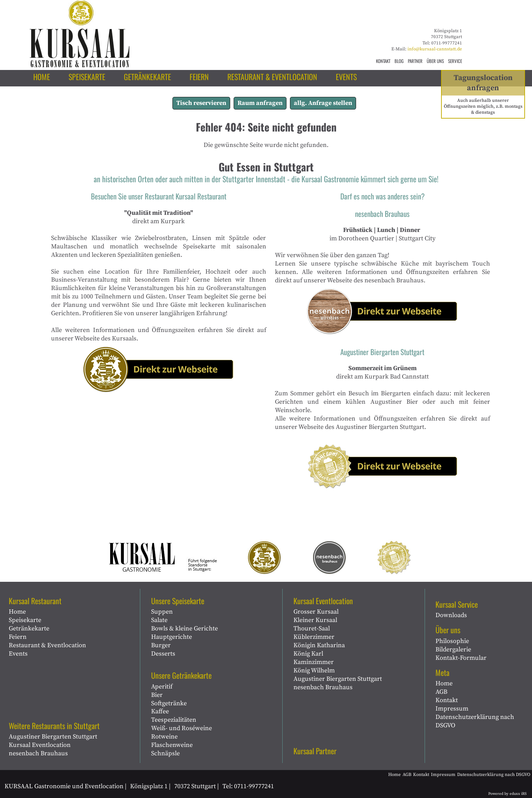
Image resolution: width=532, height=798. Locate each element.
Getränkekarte (29, 628)
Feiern (18, 637)
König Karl (308, 654)
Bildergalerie (453, 649)
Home (17, 612)
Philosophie (452, 641)
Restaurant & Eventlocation (47, 645)
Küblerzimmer (314, 637)
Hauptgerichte (172, 637)
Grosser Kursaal (316, 612)
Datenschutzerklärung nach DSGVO (475, 721)
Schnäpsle (165, 753)
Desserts (163, 654)
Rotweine (164, 737)
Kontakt (447, 700)
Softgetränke (169, 703)
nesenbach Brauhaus (38, 753)
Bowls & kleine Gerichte (185, 628)
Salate (159, 620)
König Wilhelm (314, 670)
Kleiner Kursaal (315, 620)
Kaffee (160, 711)
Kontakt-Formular (461, 658)
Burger (161, 645)
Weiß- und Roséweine (182, 728)
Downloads (451, 615)
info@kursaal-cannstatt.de (435, 49)
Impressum (452, 709)
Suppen (162, 612)
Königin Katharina (319, 645)
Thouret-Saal (312, 628)
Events (18, 654)
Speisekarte (25, 620)
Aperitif (162, 687)
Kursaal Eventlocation (40, 745)
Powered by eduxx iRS (508, 794)
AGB (441, 692)
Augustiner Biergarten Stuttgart (53, 737)
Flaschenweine (172, 745)
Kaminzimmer (314, 662)
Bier (157, 695)
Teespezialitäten (174, 720)
